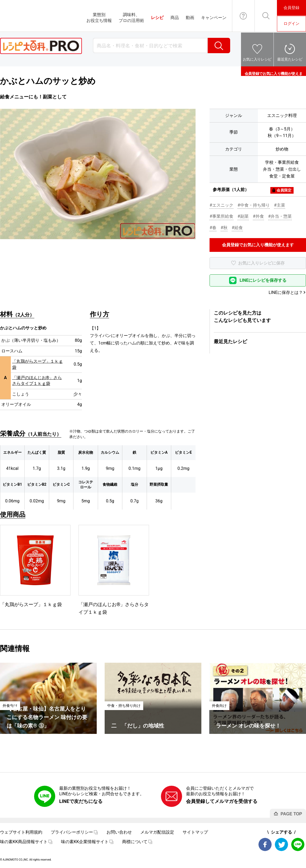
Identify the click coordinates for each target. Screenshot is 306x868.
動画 (190, 18)
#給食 (237, 228)
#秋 (224, 228)
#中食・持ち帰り (254, 205)
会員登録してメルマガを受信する (222, 801)
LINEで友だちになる (81, 801)
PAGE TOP (291, 814)
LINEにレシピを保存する (263, 280)
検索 (219, 46)
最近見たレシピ (290, 59)
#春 (213, 228)
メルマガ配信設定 (157, 832)
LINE (298, 844)
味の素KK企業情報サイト (85, 842)
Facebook (265, 844)
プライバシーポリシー (72, 832)
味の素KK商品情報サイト (24, 842)
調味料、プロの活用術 (131, 18)
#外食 (258, 216)
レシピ (157, 18)
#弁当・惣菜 (280, 216)
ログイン (291, 24)
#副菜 (243, 216)
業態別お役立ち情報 (99, 18)
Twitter (281, 844)
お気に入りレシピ (257, 59)
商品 (175, 18)
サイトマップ (195, 832)
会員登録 (291, 8)
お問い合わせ (243, 16)
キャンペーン (214, 18)
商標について (135, 842)
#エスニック (221, 205)
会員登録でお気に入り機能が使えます (273, 71)
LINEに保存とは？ (286, 292)
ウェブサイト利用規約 (21, 832)
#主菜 (280, 205)
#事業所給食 (221, 216)
